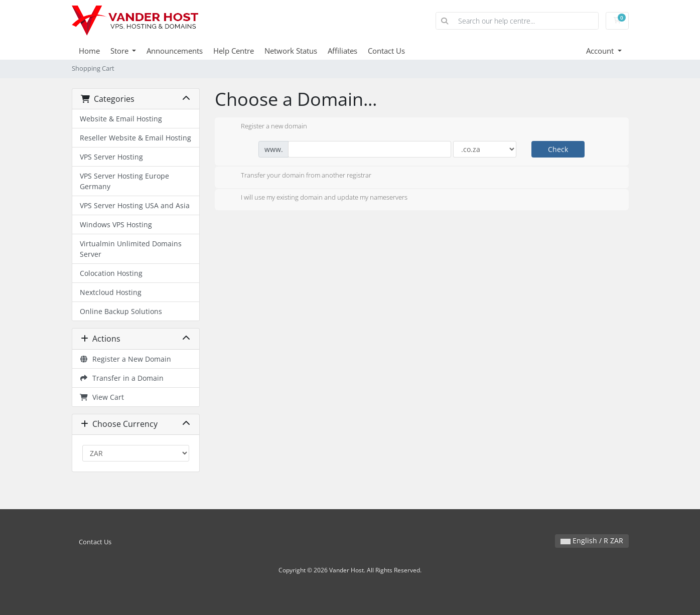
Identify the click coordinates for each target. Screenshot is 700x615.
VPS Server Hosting (111, 157)
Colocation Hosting (111, 273)
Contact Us (386, 51)
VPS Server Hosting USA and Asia (135, 205)
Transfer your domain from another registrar (298, 176)
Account (601, 51)
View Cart (102, 397)
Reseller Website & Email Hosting (135, 138)
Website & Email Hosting (121, 119)
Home (89, 51)
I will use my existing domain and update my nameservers (316, 198)
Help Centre (234, 51)
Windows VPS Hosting (116, 224)
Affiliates (342, 51)
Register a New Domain (126, 359)
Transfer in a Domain (122, 378)
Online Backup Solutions (121, 311)
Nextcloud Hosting (111, 292)
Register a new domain (266, 127)
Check (558, 149)
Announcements (175, 51)
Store (120, 51)
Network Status (291, 51)
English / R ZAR (592, 541)
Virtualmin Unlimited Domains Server (131, 249)
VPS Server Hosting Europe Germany (124, 181)
